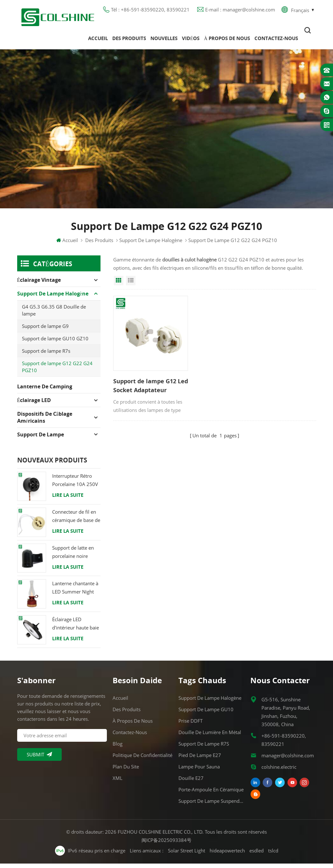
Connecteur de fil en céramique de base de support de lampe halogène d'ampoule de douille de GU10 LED (76, 521)
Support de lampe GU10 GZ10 (55, 343)
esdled (257, 855)
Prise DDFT (191, 725)
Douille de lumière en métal (210, 737)
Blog (118, 748)
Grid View (119, 285)
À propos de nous (227, 41)
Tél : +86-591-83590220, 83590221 (150, 11)
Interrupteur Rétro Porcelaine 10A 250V (75, 485)
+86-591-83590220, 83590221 (284, 744)
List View (131, 285)
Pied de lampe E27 (200, 760)
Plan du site (126, 771)
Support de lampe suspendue (211, 805)
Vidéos (191, 41)
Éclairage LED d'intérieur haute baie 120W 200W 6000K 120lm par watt (76, 629)
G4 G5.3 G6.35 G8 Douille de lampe (54, 315)
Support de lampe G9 (45, 331)
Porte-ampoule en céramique (211, 794)
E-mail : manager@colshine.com (240, 11)
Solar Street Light (187, 855)
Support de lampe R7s (46, 356)
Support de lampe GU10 (206, 714)
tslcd (273, 855)
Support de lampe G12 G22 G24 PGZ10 (57, 372)
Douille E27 (191, 782)
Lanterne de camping (45, 391)
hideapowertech (227, 855)
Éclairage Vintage (39, 285)
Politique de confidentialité (142, 760)
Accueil (98, 41)
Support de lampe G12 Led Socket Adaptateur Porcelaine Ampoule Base (145, 378)
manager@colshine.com (288, 760)
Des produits (129, 41)
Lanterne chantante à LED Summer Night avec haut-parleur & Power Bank (75, 593)
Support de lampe (41, 439)
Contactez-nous (276, 41)
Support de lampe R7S (204, 748)
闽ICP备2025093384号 (166, 844)
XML (118, 782)
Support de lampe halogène (151, 245)
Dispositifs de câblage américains (45, 422)
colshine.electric (279, 771)
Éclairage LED (34, 405)
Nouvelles (164, 41)
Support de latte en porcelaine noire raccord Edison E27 (73, 557)
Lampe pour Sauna (199, 771)
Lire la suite (68, 500)
